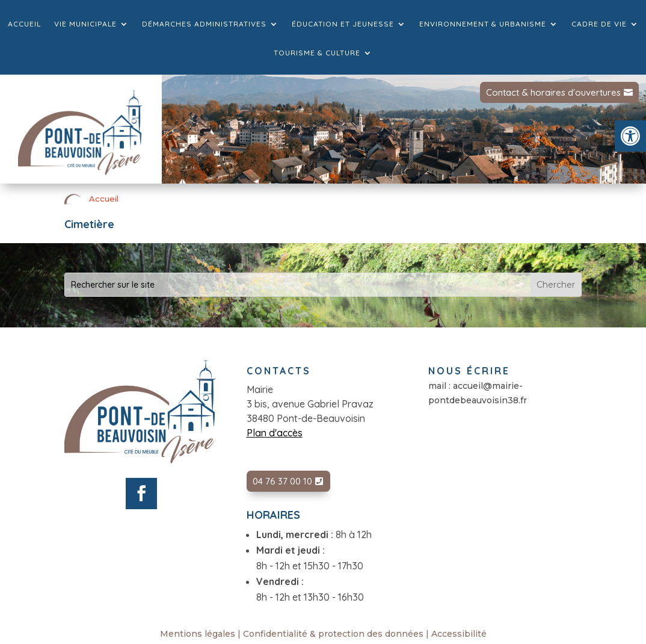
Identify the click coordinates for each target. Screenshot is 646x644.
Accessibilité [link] (459, 634)
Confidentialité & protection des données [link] (333, 634)
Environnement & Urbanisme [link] (483, 24)
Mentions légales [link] (198, 634)
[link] (630, 136)
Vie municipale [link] (85, 24)
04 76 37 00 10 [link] (282, 481)
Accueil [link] (24, 24)
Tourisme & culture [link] (317, 53)
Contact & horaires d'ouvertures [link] (553, 92)
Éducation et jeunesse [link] (343, 24)
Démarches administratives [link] (204, 24)
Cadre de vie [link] (599, 24)
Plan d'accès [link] (275, 433)
